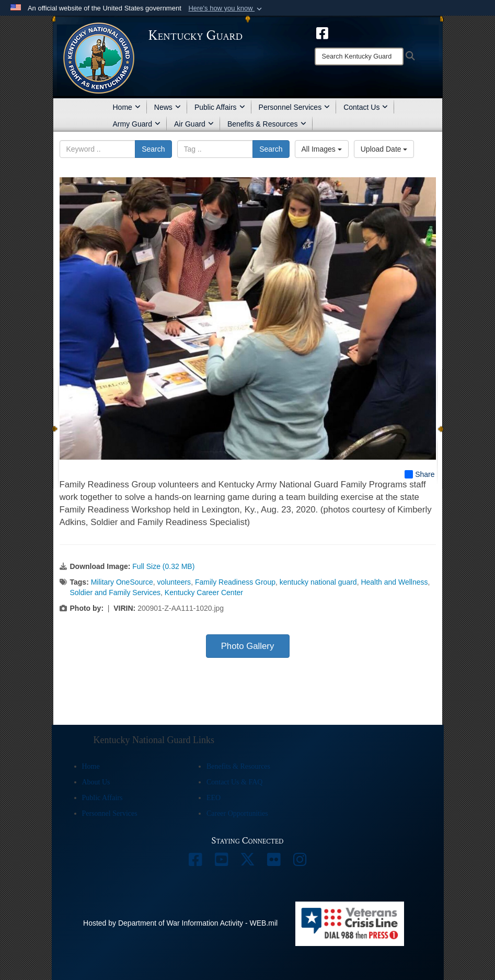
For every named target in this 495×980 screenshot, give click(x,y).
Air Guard (194, 124)
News (168, 107)
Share (419, 474)
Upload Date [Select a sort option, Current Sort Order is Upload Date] (384, 149)
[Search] (359, 56)
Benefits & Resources (267, 124)
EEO (214, 798)
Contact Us (366, 107)
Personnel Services (295, 107)
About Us (96, 782)
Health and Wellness (394, 582)
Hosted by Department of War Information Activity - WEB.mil (180, 923)
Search (153, 149)
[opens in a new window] (322, 32)
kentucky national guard (318, 582)
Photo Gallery (248, 646)
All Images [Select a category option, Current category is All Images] (322, 149)
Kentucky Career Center (204, 592)
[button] (226, 8)
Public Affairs (220, 107)
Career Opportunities (237, 813)
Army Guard (137, 124)
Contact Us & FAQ (234, 782)
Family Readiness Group (235, 582)
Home (127, 107)
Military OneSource (122, 582)
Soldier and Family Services (116, 592)
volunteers (174, 582)
